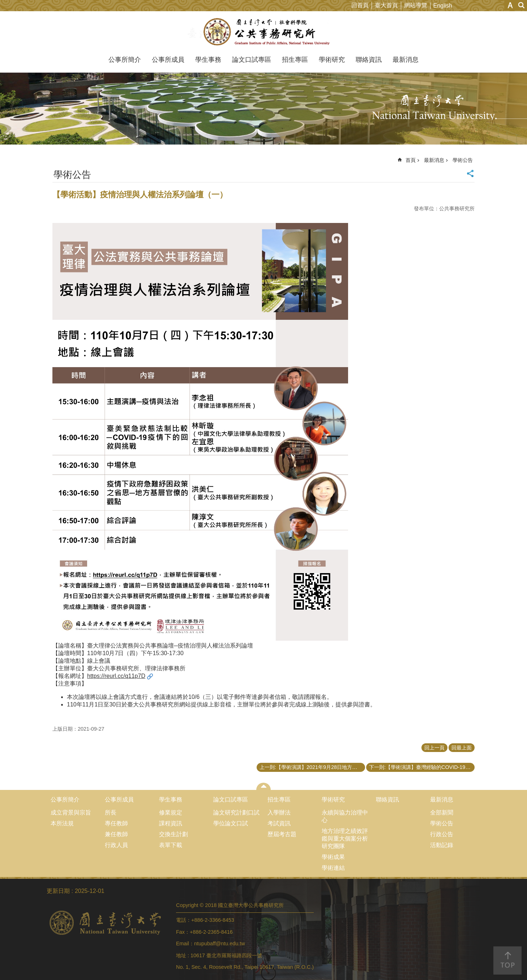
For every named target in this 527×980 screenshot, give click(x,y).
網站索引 (522, 5)
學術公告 (463, 160)
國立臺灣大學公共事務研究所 (264, 32)
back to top (507, 960)
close (264, 786)
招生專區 (295, 60)
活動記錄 (442, 845)
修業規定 (171, 813)
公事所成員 (168, 60)
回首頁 (360, 5)
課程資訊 (171, 823)
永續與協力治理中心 (345, 816)
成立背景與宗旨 (71, 813)
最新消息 (406, 60)
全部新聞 (442, 813)
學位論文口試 (231, 823)
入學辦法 (279, 813)
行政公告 (442, 834)
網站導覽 (416, 5)
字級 (510, 5)
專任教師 (116, 823)
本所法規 (62, 823)
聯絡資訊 (369, 60)
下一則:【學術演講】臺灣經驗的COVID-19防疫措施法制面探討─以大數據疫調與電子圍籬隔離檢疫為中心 (422, 767)
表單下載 (171, 845)
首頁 (411, 160)
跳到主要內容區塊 (4, 4)
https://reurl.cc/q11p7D (116, 676)
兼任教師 (116, 834)
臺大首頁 (386, 5)
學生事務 (208, 60)
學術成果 (333, 857)
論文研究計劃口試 (236, 813)
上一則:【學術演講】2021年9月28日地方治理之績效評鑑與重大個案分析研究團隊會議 (312, 767)
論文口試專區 (252, 60)
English (443, 6)
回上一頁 (434, 748)
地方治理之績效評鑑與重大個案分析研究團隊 (345, 839)
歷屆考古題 (282, 834)
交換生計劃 (173, 834)
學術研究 (332, 60)
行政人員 (116, 845)
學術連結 (333, 868)
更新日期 (58, 891)
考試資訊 (279, 823)
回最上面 (462, 748)
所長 (111, 813)
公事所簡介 (125, 60)
